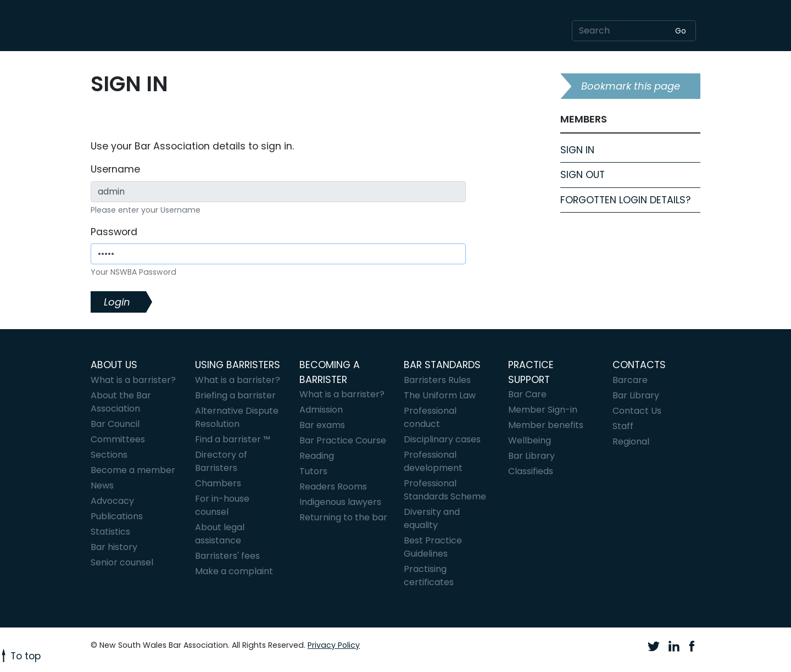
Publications (117, 516)
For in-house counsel (222, 505)
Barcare (630, 380)
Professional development (433, 461)
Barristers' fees (227, 556)
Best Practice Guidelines (433, 547)
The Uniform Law (440, 395)
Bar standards (442, 365)
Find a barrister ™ (233, 439)
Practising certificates (429, 576)
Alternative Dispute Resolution (237, 417)
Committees (118, 439)
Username (115, 169)
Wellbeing (530, 440)
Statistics (110, 532)
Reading (317, 456)
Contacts (639, 365)
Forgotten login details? (625, 200)
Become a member (133, 470)
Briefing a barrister (235, 395)
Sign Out (583, 175)
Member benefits (546, 425)
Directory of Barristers (221, 461)
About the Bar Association (121, 402)
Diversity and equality (432, 518)
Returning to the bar (343, 517)
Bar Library (531, 456)
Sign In (577, 150)
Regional (631, 441)
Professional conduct (430, 417)
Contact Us (637, 411)
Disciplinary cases (442, 439)
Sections (109, 455)
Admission (321, 410)
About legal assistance (220, 534)
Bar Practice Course (343, 440)
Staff (623, 426)
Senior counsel (122, 562)
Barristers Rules (437, 380)
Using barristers (238, 365)
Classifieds (531, 471)
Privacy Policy (334, 645)
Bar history (114, 547)
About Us (114, 365)
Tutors (313, 471)
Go (681, 31)
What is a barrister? (133, 380)
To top (20, 656)
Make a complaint (234, 571)
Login (117, 302)
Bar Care (527, 394)
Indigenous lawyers (340, 502)
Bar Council (115, 424)
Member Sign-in (543, 410)
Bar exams (322, 425)
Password (114, 232)
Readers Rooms (333, 487)
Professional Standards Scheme (445, 490)
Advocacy (112, 501)
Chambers (218, 483)
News (102, 485)
